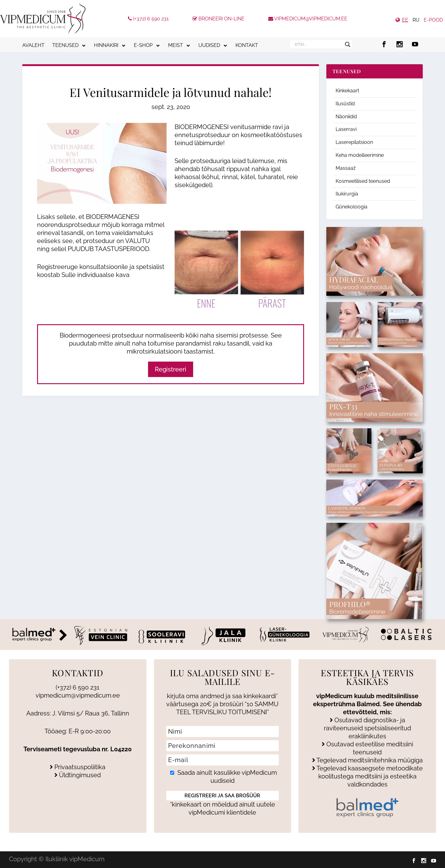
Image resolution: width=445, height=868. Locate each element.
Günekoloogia (352, 207)
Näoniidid (346, 117)
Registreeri (171, 369)
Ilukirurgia (347, 194)
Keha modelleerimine (360, 155)
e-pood (433, 20)
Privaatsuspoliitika (78, 767)
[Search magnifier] (348, 44)
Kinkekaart (347, 91)
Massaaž (346, 168)
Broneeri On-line (218, 19)
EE (405, 20)
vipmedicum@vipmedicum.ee (308, 19)
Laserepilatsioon (354, 142)
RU (416, 20)
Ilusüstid (345, 104)
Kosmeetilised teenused (363, 181)
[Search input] (318, 44)
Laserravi (346, 129)
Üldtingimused (78, 775)
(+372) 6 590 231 (148, 19)
